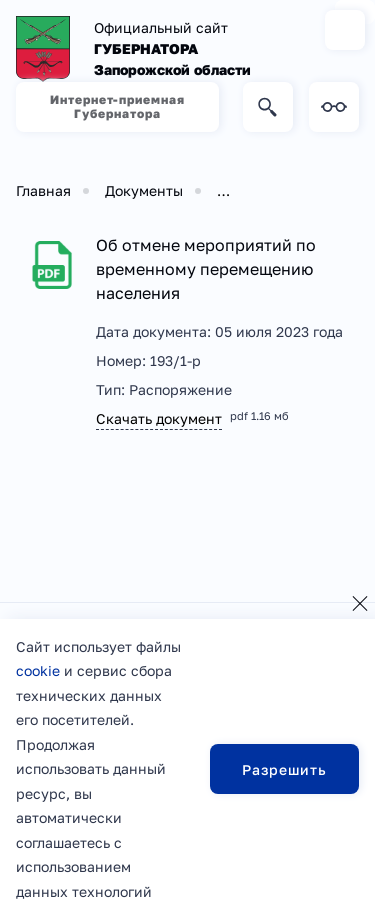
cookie (38, 670)
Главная (43, 190)
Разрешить (284, 769)
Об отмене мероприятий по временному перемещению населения (206, 269)
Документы (144, 190)
